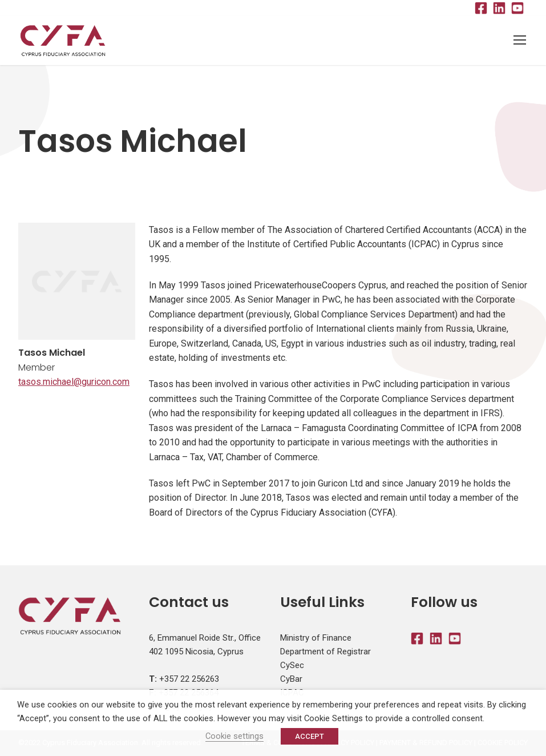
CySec (292, 665)
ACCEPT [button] (310, 736)
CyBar (291, 679)
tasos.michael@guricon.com (74, 382)
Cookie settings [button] (234, 736)
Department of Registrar (325, 652)
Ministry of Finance (316, 638)
